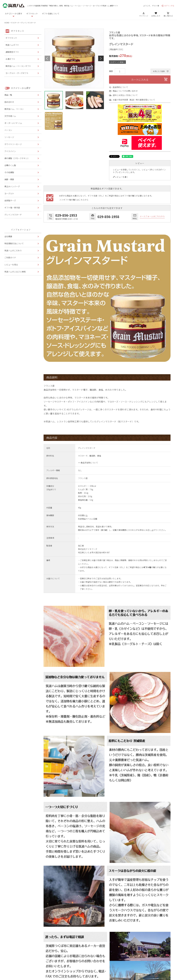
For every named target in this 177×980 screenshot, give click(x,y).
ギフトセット (11, 38)
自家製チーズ (10, 201)
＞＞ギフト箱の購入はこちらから (74, 200)
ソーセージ (9, 137)
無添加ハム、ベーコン (14, 109)
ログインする (168, 6)
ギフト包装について (51, 14)
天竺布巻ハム (10, 116)
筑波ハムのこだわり (13, 250)
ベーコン (8, 130)
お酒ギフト (10, 59)
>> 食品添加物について (88, 463)
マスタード (15, 23)
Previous (47, 58)
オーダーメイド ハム (13, 123)
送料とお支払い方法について (125, 95)
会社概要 (8, 236)
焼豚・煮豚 (9, 179)
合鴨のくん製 (10, 165)
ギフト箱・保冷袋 (12, 208)
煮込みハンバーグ (12, 186)
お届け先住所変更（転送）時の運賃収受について (134, 100)
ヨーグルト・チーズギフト (17, 73)
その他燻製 (9, 172)
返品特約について (120, 87)
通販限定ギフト (12, 52)
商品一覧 (8, 95)
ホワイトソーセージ (13, 144)
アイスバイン (10, 151)
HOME (7, 23)
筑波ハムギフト (12, 45)
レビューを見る (11, 265)
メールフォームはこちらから (152, 216)
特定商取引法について (14, 243)
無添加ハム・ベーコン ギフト (18, 66)
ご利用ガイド (10, 258)
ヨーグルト (9, 193)
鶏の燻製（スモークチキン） (17, 158)
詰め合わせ (9, 102)
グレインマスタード (13, 215)
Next (101, 58)
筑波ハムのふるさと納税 (15, 272)
